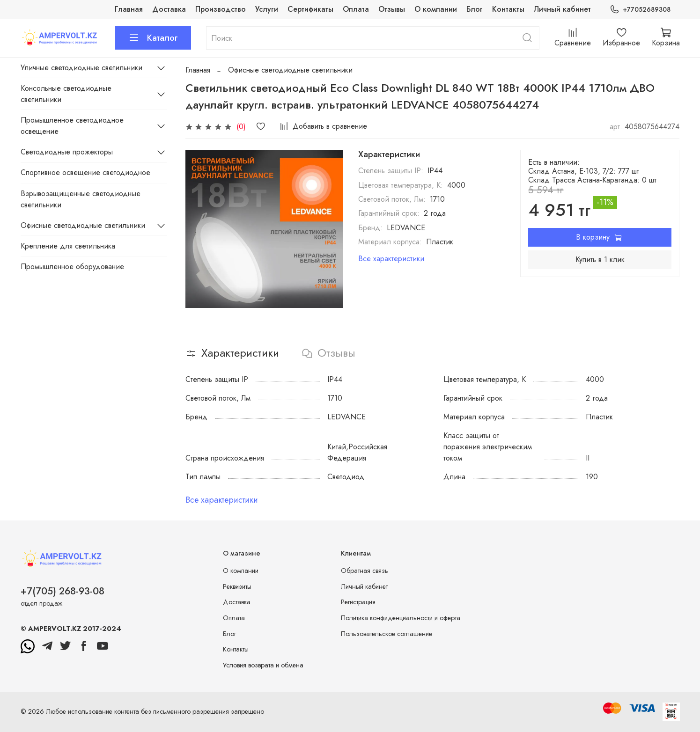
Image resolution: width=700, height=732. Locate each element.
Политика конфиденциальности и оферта (401, 618)
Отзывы (392, 9)
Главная (129, 9)
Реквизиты (237, 586)
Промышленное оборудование (72, 267)
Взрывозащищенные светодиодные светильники (81, 199)
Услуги (267, 9)
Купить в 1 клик (600, 260)
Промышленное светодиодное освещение (72, 126)
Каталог (153, 38)
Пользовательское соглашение (387, 634)
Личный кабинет (562, 9)
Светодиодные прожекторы (67, 152)
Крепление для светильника (68, 246)
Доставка (169, 9)
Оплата (356, 9)
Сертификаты (310, 9)
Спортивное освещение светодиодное (85, 172)
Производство (221, 9)
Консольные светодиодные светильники (66, 94)
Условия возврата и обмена (263, 665)
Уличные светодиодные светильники (81, 68)
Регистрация (358, 602)
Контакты (508, 9)
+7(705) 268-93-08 (63, 591)
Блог (475, 9)
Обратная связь (365, 571)
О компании (436, 9)
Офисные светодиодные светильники (290, 70)
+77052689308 (640, 10)
